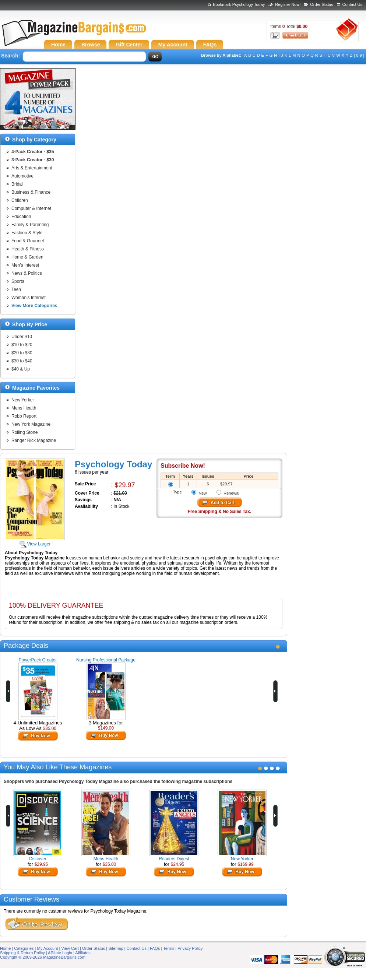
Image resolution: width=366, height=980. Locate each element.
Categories (24, 948)
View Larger (35, 541)
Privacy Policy (190, 948)
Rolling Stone (24, 432)
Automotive (22, 176)
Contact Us (352, 4)
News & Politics (27, 273)
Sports (18, 281)
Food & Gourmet (28, 241)
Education (21, 217)
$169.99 (245, 864)
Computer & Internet (31, 208)
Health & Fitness (28, 249)
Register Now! (288, 4)
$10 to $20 (22, 345)
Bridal (17, 184)
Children (20, 200)
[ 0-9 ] (359, 55)
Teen (16, 289)
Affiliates (83, 953)
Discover (38, 859)
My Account (48, 948)
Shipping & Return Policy (22, 953)
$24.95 (178, 864)
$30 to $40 (22, 361)
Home (5, 948)
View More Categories (34, 306)
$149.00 (106, 728)
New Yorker (23, 400)
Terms (169, 948)
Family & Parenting (30, 225)
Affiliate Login (60, 953)
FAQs (155, 948)
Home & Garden (27, 257)
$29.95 (41, 864)
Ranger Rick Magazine (34, 440)
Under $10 (22, 337)
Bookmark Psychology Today (239, 4)
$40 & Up (21, 369)
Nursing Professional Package (106, 660)
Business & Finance (31, 192)
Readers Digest (174, 859)
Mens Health (24, 408)
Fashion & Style (27, 233)
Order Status (321, 4)
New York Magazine (31, 424)
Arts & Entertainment (32, 168)
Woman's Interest (29, 298)
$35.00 (50, 728)
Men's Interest (25, 265)
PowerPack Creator (38, 660)
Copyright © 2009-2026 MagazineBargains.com (43, 957)
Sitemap (116, 948)
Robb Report (24, 416)
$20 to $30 (22, 353)
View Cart (70, 948)
